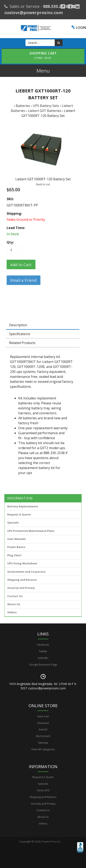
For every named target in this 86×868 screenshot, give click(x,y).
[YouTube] (77, 6)
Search (43, 729)
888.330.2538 (56, 6)
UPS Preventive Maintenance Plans (31, 531)
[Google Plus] (63, 6)
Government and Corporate (26, 572)
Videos (12, 612)
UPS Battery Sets (46, 106)
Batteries (23, 106)
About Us (14, 604)
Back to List (43, 184)
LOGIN (81, 28)
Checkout (43, 723)
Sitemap (43, 743)
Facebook (43, 645)
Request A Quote (19, 514)
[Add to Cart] (21, 264)
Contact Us (15, 596)
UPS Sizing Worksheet (22, 563)
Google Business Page (43, 664)
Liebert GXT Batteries (45, 111)
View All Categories (43, 749)
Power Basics (16, 547)
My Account (43, 736)
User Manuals (16, 539)
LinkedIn (43, 658)
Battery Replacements (23, 506)
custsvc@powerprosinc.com (34, 13)
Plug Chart (14, 555)
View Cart (43, 716)
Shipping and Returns (22, 580)
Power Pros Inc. (51, 841)
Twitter (43, 651)
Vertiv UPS (43, 790)
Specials (13, 522)
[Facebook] (70, 6)
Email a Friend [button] (23, 280)
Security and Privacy (21, 588)
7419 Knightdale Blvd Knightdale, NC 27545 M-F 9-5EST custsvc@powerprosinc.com (43, 686)
